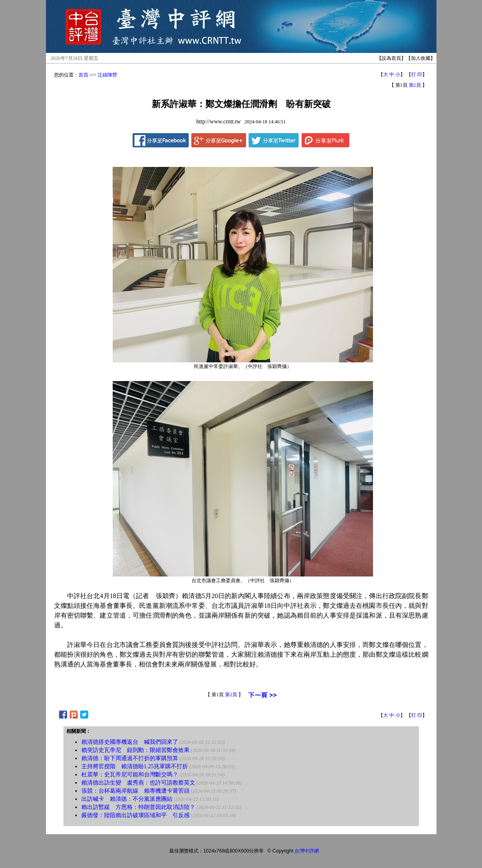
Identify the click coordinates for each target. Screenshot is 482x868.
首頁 (83, 75)
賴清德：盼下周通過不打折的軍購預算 (130, 758)
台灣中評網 (307, 851)
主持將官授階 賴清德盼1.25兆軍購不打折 (135, 766)
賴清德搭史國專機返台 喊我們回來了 (130, 742)
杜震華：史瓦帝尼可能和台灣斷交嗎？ (130, 775)
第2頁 (415, 85)
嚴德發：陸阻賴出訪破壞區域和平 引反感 (136, 815)
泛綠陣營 (107, 75)
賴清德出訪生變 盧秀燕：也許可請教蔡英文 (138, 783)
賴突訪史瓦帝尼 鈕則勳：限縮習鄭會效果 (135, 750)
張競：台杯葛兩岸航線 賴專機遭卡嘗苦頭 (135, 791)
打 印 (417, 75)
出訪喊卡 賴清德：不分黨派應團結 (127, 799)
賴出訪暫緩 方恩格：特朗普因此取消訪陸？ (138, 807)
